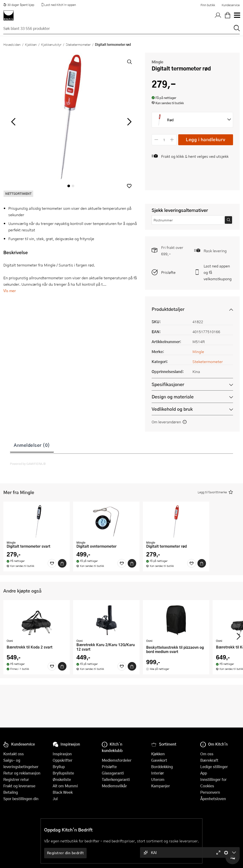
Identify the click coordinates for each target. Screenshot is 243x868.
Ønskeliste (62, 779)
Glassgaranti (113, 773)
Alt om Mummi (65, 786)
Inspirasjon (62, 754)
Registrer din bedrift (65, 853)
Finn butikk (208, 5)
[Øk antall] (172, 140)
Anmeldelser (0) (32, 445)
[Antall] (164, 140)
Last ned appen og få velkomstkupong (218, 272)
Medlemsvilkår (114, 786)
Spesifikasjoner (168, 384)
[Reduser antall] (156, 140)
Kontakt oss (14, 754)
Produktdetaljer (168, 309)
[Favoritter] (52, 563)
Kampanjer (161, 786)
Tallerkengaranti (116, 779)
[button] (129, 186)
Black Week (63, 792)
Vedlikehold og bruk (172, 409)
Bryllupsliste (63, 773)
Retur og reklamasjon (22, 773)
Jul (55, 799)
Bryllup (59, 767)
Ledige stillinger (214, 767)
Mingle (157, 62)
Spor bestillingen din (21, 799)
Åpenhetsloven (213, 799)
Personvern (210, 792)
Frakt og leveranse (19, 786)
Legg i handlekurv (206, 139)
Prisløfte (168, 272)
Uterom (158, 779)
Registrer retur (16, 779)
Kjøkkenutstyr (51, 44)
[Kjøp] (62, 563)
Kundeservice (231, 5)
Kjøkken (31, 44)
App (204, 773)
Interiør (158, 773)
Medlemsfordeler (117, 760)
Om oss (207, 754)
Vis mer (10, 291)
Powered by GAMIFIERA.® (28, 464)
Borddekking (162, 767)
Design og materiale (173, 397)
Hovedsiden (12, 44)
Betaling (11, 792)
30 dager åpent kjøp (19, 5)
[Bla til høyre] (129, 122)
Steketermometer (78, 44)
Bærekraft (209, 760)
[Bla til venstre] (13, 122)
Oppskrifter (63, 760)
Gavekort (159, 760)
